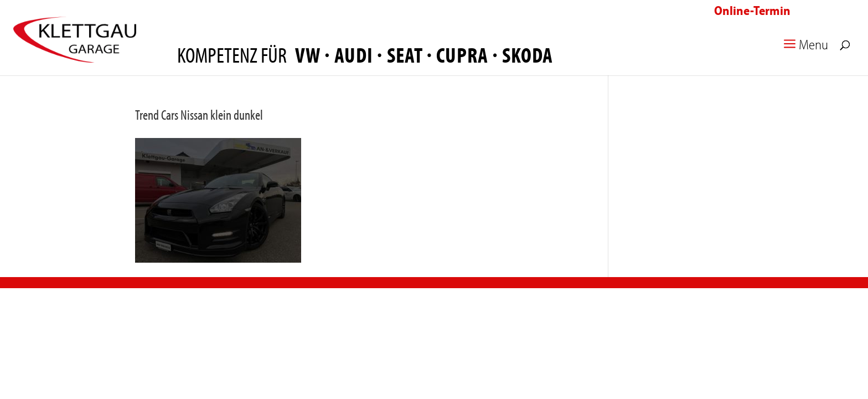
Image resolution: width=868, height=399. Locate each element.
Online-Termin (752, 10)
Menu (804, 47)
